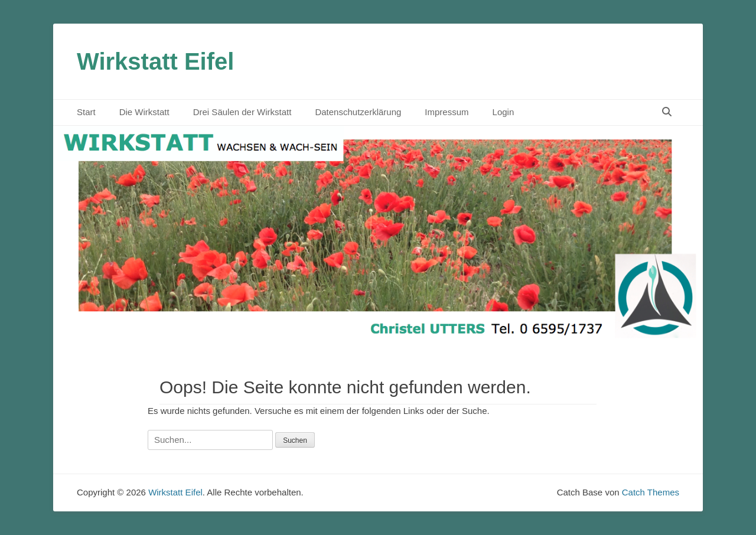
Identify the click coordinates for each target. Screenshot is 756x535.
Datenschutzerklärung (358, 112)
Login (504, 112)
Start (86, 112)
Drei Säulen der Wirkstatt (242, 112)
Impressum (447, 112)
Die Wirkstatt (144, 112)
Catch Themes (651, 492)
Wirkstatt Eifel (155, 61)
